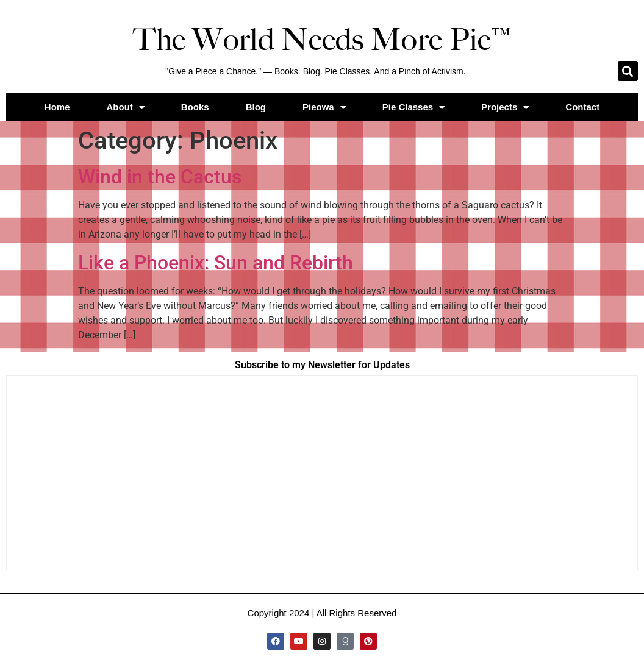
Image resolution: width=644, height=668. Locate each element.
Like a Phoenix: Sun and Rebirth (216, 263)
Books (195, 107)
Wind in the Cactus (160, 177)
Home (57, 107)
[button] (628, 71)
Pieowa (324, 108)
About (126, 108)
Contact (582, 107)
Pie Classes (413, 108)
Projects (505, 108)
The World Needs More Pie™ (322, 40)
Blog (256, 107)
